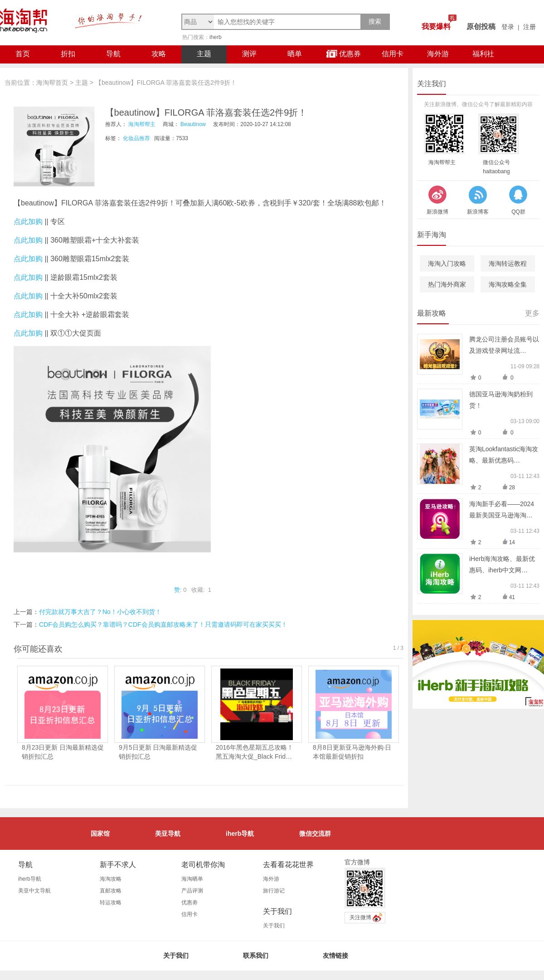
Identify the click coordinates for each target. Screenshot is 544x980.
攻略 (159, 54)
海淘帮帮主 (142, 124)
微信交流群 (315, 834)
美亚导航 (168, 834)
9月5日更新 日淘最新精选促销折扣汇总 (158, 752)
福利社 (483, 54)
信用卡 (393, 54)
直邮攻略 (111, 891)
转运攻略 (111, 902)
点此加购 (28, 222)
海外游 (438, 54)
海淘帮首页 (52, 83)
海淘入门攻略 (447, 263)
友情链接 (335, 956)
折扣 (68, 54)
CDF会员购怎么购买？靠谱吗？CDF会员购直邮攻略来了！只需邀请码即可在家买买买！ (163, 624)
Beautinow (193, 124)
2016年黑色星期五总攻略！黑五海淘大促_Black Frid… (255, 752)
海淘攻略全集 (508, 284)
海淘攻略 (111, 879)
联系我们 (256, 956)
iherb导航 (240, 834)
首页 (23, 54)
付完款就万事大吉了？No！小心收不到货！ (100, 612)
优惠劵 (189, 902)
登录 (508, 27)
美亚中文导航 (34, 891)
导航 (113, 54)
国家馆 (100, 834)
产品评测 (192, 891)
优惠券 (344, 54)
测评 (249, 54)
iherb (216, 37)
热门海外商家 (447, 284)
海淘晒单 (192, 879)
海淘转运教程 (508, 263)
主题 (204, 54)
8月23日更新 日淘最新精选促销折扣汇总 (63, 752)
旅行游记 (274, 891)
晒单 (295, 54)
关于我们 (274, 926)
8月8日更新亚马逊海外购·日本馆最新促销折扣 (352, 752)
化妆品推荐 (136, 138)
